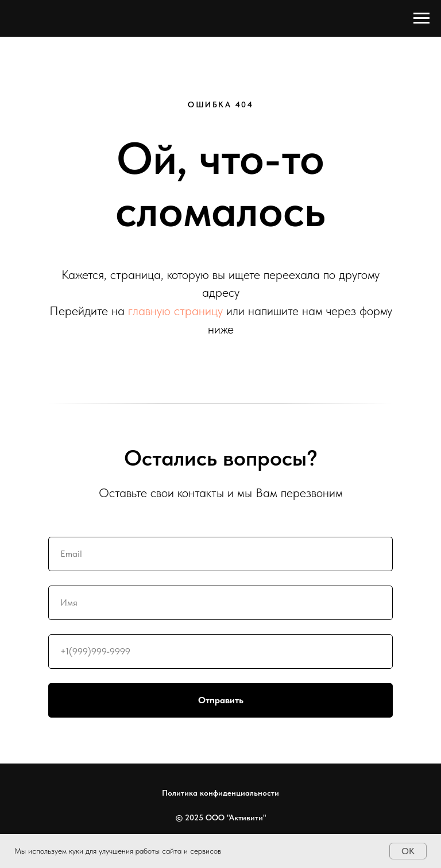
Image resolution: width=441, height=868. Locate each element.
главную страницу (175, 311)
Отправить (296, 700)
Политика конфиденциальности (220, 793)
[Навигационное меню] (421, 18)
